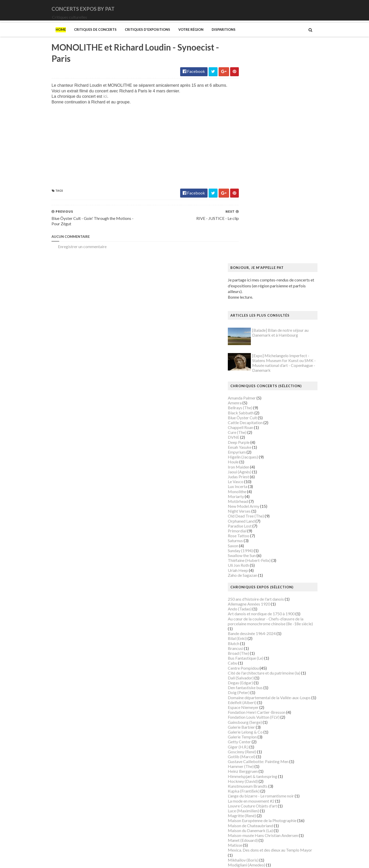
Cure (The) (248, 226)
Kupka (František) (254, 584)
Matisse (245, 639)
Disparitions (213, 37)
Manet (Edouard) (253, 634)
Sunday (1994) (251, 344)
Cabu (243, 457)
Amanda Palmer (252, 191)
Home (50, 37)
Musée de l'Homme (255, 698)
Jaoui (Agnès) (250, 265)
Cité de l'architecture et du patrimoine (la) (275, 466)
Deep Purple (249, 236)
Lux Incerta (248, 280)
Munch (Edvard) (252, 668)
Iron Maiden (249, 260)
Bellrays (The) (251, 201)
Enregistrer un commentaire (72, 254)
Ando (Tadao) (250, 402)
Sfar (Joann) (249, 777)
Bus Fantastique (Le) (256, 451)
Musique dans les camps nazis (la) (268, 673)
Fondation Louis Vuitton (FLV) (264, 511)
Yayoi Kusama (251, 821)
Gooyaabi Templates (136, 861)
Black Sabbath (251, 206)
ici (95, 105)
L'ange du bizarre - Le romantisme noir (271, 589)
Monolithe (248, 285)
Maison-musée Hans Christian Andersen (273, 629)
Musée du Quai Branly (258, 722)
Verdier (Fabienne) (255, 806)
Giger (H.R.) (249, 540)
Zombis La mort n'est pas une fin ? (268, 826)
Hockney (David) (253, 575)
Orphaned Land (252, 314)
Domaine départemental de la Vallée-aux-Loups (280, 491)
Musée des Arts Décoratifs (262, 708)
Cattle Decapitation (256, 216)
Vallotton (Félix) (252, 796)
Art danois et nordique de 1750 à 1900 (272, 407)
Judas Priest (249, 270)
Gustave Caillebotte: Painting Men (269, 555)
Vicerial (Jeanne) (253, 811)
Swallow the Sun (252, 349)
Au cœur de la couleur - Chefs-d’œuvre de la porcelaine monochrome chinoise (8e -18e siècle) (281, 415)
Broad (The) (249, 447)
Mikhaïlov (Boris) (254, 653)
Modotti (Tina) (252, 663)
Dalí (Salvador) (251, 471)
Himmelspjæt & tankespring (263, 570)
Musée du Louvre (253, 718)
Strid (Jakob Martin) (256, 786)
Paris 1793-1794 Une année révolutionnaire (276, 752)
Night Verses (250, 305)
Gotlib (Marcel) (252, 550)
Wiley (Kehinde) (252, 816)
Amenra (245, 196)
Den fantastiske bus (256, 481)
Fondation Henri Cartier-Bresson (267, 506)
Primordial (248, 324)
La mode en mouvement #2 (262, 594)
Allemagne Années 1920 (259, 397)
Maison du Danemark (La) (261, 624)
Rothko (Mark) (252, 772)
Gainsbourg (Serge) (255, 516)
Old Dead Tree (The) (256, 310)
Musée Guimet (251, 678)
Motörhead (248, 295)
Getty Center (250, 535)
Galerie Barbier (252, 520)
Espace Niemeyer (254, 501)
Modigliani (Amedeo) (257, 658)
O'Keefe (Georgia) (255, 737)
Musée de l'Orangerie (257, 703)
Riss (242, 767)
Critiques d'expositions (137, 37)
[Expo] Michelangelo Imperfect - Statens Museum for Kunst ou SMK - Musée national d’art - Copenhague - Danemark (294, 156)
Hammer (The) (251, 560)
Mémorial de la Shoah (257, 732)
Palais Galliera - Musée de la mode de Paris (276, 742)
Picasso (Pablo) (252, 757)
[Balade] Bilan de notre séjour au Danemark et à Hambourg (291, 126)
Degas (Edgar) (251, 476)
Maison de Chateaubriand (261, 619)
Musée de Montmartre (258, 693)
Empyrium (247, 245)
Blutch (244, 437)
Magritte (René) (252, 609)
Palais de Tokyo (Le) (256, 747)
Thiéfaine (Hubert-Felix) (260, 354)
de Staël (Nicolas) (254, 840)
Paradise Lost (250, 319)
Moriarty (246, 290)
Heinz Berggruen (253, 565)
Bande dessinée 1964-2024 (262, 427)
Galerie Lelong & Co (256, 525)
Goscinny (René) (253, 545)
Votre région (180, 37)
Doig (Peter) (249, 486)
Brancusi (246, 442)
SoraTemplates (75, 861)
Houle (244, 255)
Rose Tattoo (249, 329)
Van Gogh (247, 801)
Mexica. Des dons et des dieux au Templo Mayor (280, 644)
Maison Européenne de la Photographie (273, 614)
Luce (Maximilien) (254, 604)
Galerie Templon (253, 530)
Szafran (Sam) (250, 791)
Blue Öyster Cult (253, 211)
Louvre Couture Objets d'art (263, 599)
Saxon (244, 339)
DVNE (244, 231)
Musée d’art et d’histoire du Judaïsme (271, 727)
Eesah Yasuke (250, 241)
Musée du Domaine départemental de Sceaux (278, 712)
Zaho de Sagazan (253, 369)
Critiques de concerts (85, 37)
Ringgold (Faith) (252, 762)
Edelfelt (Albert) (253, 496)
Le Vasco (246, 275)
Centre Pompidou (254, 461)
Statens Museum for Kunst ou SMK (269, 781)
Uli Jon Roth (249, 359)
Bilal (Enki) (248, 432)
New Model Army (254, 300)
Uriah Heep (248, 364)
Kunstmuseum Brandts (258, 579)
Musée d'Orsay (252, 688)
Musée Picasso (252, 683)
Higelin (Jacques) (253, 250)
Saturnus (246, 334)
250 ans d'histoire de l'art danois (266, 392)
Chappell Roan (251, 221)
